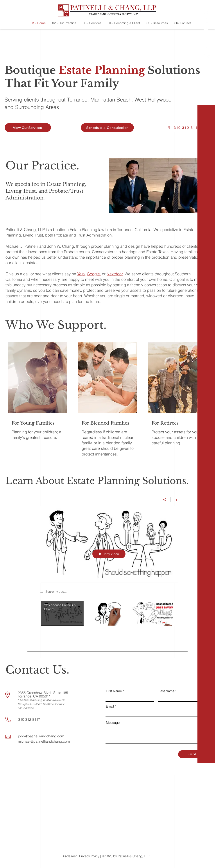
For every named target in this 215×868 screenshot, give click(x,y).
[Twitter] (206, 30)
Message (113, 723)
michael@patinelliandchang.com (44, 741)
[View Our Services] (28, 128)
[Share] (165, 500)
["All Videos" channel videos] (109, 614)
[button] (206, 861)
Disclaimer (69, 856)
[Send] (192, 754)
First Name (114, 691)
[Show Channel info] (175, 500)
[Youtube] (206, 56)
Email (110, 706)
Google (93, 274)
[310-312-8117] (184, 128)
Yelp (81, 274)
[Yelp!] (206, 12)
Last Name (167, 691)
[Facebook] (206, 21)
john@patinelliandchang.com (41, 736)
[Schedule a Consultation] (107, 128)
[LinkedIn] (206, 38)
